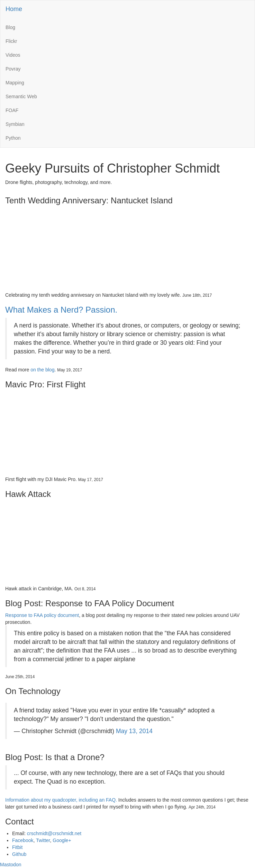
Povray (13, 69)
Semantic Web (21, 96)
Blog (10, 27)
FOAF (12, 110)
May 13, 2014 (134, 731)
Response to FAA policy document (42, 615)
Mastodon (11, 865)
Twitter (43, 840)
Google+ (62, 840)
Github (19, 854)
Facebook (23, 840)
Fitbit (17, 847)
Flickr (11, 41)
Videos (13, 55)
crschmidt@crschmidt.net (54, 833)
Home (14, 9)
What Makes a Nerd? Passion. (61, 310)
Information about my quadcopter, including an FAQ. (61, 800)
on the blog (42, 370)
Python (13, 138)
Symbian (15, 124)
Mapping (15, 83)
